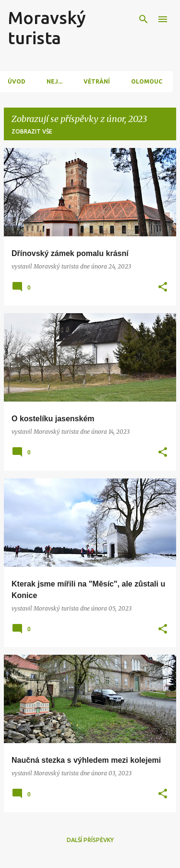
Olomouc (147, 81)
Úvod (17, 81)
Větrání (97, 81)
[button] (163, 287)
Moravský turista (47, 28)
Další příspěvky (90, 840)
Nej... (54, 81)
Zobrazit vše (32, 131)
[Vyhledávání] (144, 19)
